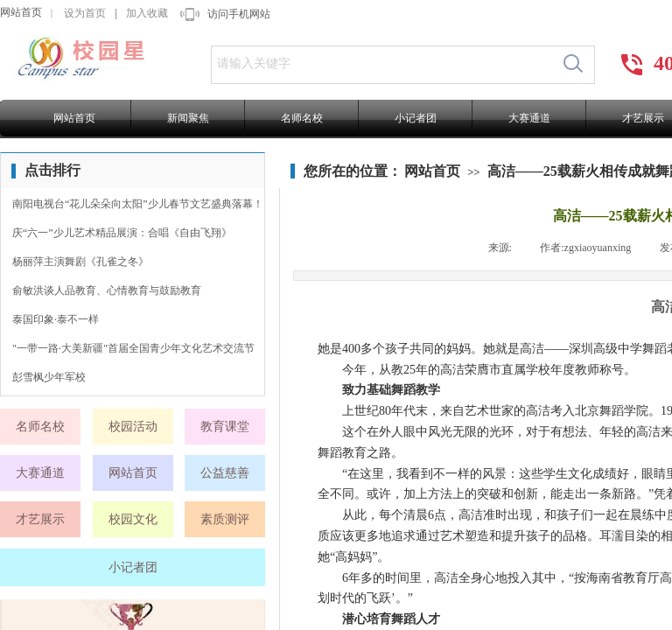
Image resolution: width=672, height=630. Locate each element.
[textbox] (382, 64)
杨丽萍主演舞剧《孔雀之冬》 (80, 262)
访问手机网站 (239, 14)
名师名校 (302, 118)
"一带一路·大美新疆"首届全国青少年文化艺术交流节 (133, 348)
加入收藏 (147, 13)
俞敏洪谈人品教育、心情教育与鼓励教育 (107, 290)
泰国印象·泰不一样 (56, 319)
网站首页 (21, 12)
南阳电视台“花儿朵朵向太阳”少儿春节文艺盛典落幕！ (138, 204)
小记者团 (416, 118)
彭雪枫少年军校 (49, 377)
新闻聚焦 (188, 118)
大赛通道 (529, 118)
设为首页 (85, 13)
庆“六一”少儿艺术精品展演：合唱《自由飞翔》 (122, 233)
